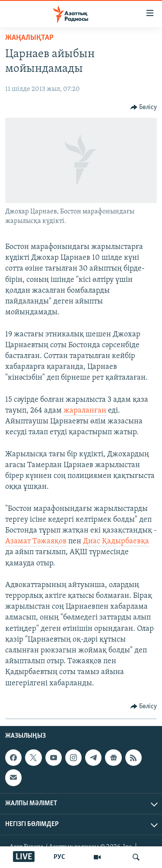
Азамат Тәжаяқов (36, 541)
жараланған (85, 411)
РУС (59, 857)
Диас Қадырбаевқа (116, 541)
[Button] (144, 107)
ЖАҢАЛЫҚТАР (29, 38)
